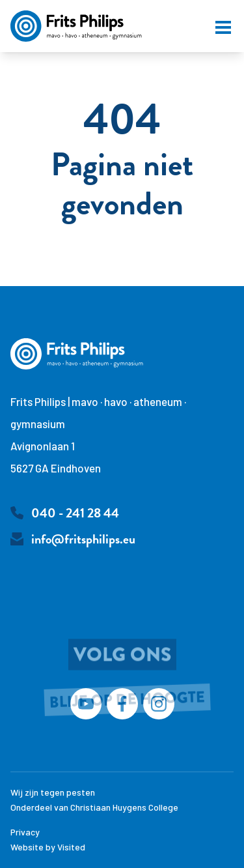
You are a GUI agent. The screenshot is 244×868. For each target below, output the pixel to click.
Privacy (25, 832)
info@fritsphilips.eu (83, 539)
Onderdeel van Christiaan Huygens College (94, 807)
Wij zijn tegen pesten (53, 792)
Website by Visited (48, 847)
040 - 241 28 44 (75, 513)
